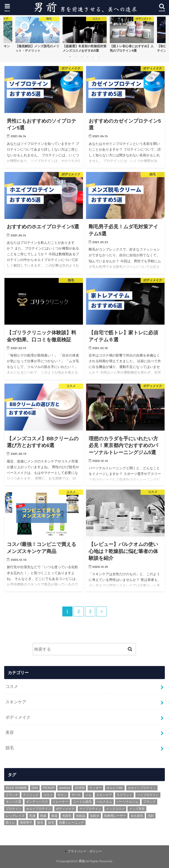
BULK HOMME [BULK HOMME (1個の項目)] (16, 788)
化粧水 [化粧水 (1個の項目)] (95, 816)
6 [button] (99, 57)
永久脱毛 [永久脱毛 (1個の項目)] (137, 816)
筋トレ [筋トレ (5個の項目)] (10, 823)
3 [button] (82, 57)
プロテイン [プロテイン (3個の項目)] (14, 809)
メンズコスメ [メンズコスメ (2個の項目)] (115, 809)
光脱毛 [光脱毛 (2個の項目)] (67, 816)
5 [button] (93, 57)
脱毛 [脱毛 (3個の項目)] (40, 823)
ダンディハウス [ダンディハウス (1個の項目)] (37, 802)
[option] (37, 35)
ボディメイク (18, 717)
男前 (82, 861)
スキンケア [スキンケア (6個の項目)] (104, 795)
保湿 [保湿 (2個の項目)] (54, 816)
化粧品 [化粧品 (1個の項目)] (81, 816)
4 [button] (87, 57)
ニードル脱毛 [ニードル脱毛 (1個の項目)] (82, 802)
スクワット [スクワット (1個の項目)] (124, 795)
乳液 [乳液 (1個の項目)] (32, 816)
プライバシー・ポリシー (85, 851)
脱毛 (10, 748)
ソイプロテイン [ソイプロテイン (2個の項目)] (148, 795)
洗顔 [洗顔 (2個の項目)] (151, 816)
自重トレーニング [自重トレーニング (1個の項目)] (71, 823)
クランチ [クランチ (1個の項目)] (12, 795)
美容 (10, 732)
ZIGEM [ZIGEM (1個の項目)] (80, 788)
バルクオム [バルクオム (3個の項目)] (104, 802)
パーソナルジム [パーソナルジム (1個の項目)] (128, 802)
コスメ (12, 686)
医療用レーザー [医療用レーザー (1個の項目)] (115, 816)
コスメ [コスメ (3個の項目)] (48, 795)
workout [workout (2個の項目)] (64, 788)
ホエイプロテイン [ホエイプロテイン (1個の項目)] (39, 809)
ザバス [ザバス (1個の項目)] (76, 795)
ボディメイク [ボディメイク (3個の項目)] (65, 809)
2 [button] (76, 57)
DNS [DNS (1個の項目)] (35, 788)
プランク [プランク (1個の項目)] (149, 802)
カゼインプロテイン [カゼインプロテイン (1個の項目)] (142, 788)
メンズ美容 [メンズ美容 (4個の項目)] (137, 809)
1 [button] (70, 57)
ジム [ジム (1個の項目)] (88, 795)
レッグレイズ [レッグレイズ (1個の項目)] (15, 816)
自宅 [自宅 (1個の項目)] (51, 823)
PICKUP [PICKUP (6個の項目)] (49, 788)
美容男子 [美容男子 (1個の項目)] (26, 823)
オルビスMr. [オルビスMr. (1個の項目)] (115, 788)
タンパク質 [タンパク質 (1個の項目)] (14, 802)
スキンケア (16, 702)
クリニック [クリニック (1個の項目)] (31, 795)
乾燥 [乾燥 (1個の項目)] (43, 816)
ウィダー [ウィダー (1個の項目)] (95, 788)
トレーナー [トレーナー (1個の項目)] (61, 802)
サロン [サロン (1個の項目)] (62, 795)
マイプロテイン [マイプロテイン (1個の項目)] (90, 809)
